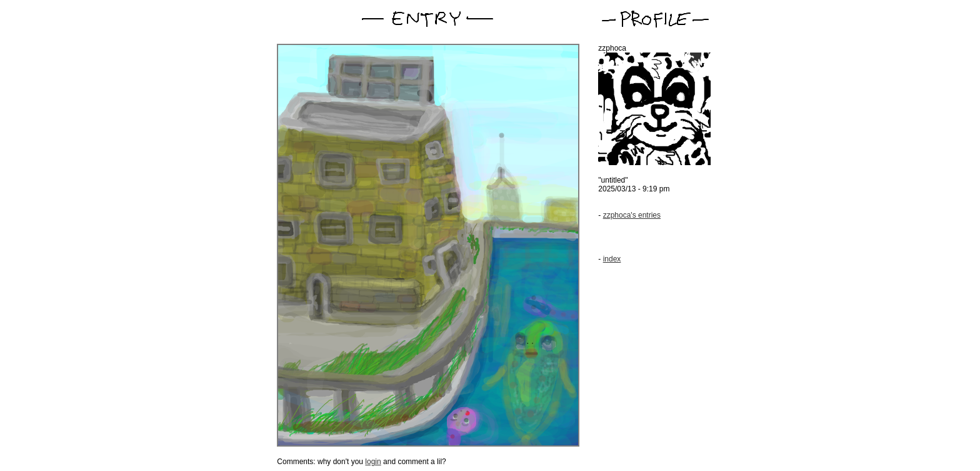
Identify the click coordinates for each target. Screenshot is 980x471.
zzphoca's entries (632, 215)
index (612, 259)
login (373, 462)
